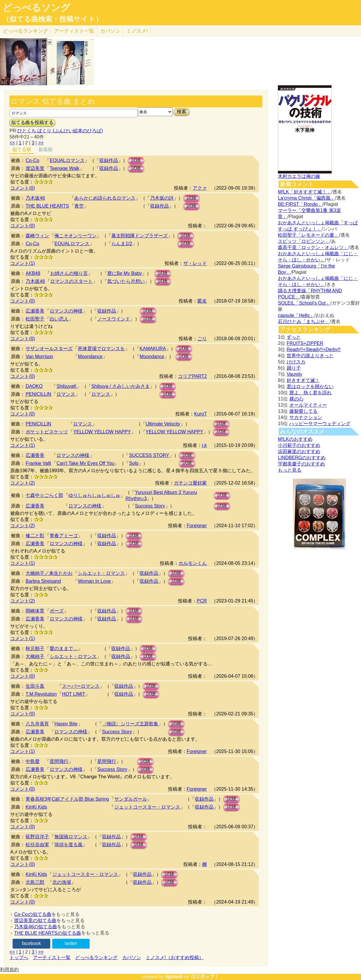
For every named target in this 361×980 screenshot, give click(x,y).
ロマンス (66, 394)
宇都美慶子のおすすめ (301, 464)
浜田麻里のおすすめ (299, 451)
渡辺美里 (35, 168)
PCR (202, 601)
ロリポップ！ (205, 977)
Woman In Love (94, 581)
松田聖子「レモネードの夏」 (308, 235)
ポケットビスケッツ (47, 432)
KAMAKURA (153, 349)
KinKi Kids (36, 807)
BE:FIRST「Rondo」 (300, 204)
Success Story (150, 506)
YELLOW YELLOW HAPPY (102, 432)
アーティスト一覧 (52, 958)
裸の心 (296, 399)
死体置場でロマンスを (101, 349)
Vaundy (294, 374)
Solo (134, 463)
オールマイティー (308, 405)
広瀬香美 (35, 311)
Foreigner (197, 526)
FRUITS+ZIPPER (305, 343)
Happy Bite (66, 724)
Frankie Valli (38, 463)
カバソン (110, 31)
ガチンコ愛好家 (190, 483)
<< (12, 143)
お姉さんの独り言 (69, 273)
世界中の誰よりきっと (310, 356)
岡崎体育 (35, 611)
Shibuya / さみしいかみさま (121, 386)
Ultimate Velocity (163, 424)
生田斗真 (35, 686)
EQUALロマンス (67, 160)
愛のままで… (64, 648)
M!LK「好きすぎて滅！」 (304, 192)
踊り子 (294, 368)
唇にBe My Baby (125, 273)
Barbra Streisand (43, 581)
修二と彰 (35, 536)
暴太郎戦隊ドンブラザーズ (140, 236)
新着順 (46, 150)
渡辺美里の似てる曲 (35, 920)
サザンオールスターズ (49, 349)
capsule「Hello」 (296, 315)
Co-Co (32, 160)
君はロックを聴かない (310, 387)
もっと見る (290, 470)
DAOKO (34, 386)
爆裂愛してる (303, 411)
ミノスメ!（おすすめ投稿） (174, 958)
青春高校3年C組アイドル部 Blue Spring (67, 799)
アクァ (200, 188)
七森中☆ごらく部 (44, 495)
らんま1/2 (122, 244)
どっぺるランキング (96, 958)
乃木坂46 (35, 198)
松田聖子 (35, 319)
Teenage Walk (64, 168)
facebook (32, 943)
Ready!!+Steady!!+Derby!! (314, 349)
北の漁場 (62, 882)
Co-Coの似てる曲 (33, 914)
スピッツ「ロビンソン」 (304, 241)
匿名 (202, 301)
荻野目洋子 (37, 837)
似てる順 (22, 150)
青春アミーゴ (64, 536)
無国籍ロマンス (71, 837)
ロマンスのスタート (71, 281)
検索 (182, 112)
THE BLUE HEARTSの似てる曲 (47, 933)
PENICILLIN (38, 394)
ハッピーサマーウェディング (320, 424)
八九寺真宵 (37, 724)
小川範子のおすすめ (299, 445)
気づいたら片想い (126, 281)
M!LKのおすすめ (295, 439)
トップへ (19, 958)
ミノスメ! (137, 31)
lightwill (174, 977)
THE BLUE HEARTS (47, 206)
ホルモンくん (193, 563)
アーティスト (74, 31)
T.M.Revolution (41, 694)
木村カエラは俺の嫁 (299, 176)
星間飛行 (59, 761)
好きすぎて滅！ (303, 380)
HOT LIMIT (74, 694)
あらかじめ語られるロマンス (105, 198)
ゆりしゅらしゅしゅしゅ (94, 495)
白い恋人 (59, 319)
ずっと (294, 337)
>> (41, 143)
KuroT (200, 414)
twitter (71, 943)
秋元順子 (35, 648)
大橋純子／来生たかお (49, 573)
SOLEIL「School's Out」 (304, 303)
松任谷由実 (37, 845)
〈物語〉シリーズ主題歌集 (130, 724)
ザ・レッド (195, 263)
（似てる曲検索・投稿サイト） (52, 19)
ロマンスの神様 (66, 311)
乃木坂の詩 (162, 198)
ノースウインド (114, 319)
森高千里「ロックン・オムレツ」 (313, 247)
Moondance (90, 357)
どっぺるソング (36, 8)
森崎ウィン (37, 236)
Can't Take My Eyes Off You (85, 463)
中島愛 (33, 761)
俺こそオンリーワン (75, 236)
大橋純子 (35, 656)
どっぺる (25, 31)
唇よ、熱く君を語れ (310, 393)
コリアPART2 (192, 376)
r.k (204, 445)
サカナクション (306, 417)
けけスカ (296, 362)
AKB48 (33, 273)
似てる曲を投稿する (32, 122)
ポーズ (57, 611)
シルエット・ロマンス (101, 573)
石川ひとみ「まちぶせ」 (304, 322)
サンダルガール (131, 799)
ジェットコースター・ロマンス (147, 807)
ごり (202, 339)
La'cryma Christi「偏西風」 (306, 198)
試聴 (136, 160)
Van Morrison (39, 357)
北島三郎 (35, 882)
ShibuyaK (67, 386)
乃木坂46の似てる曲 (36, 927)
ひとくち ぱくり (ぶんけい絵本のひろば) (60, 131)
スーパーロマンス (81, 686)
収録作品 (109, 160)
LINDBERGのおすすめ (302, 458)
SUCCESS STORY (149, 455)
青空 (79, 206)
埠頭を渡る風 (68, 845)
